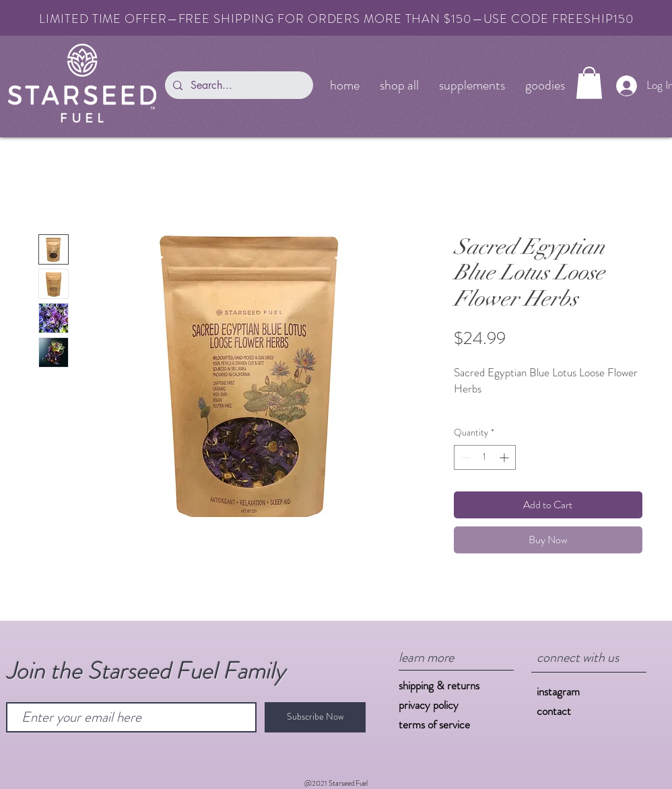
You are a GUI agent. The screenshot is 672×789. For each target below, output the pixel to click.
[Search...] (238, 85)
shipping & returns (439, 685)
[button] (589, 83)
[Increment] (505, 457)
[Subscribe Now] (315, 717)
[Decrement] (464, 457)
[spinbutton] (485, 457)
